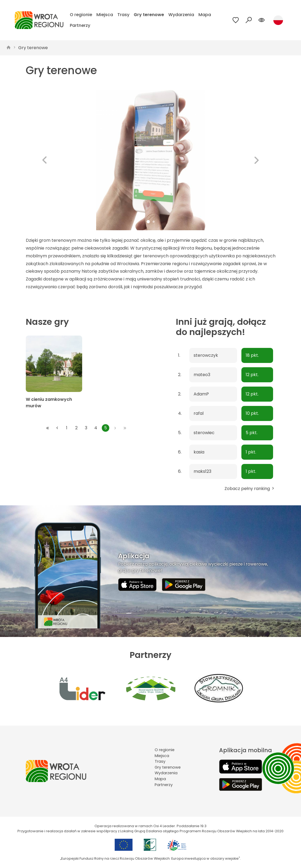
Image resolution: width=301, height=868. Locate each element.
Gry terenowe (149, 15)
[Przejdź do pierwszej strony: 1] (48, 428)
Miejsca (105, 15)
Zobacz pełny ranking (250, 489)
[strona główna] (9, 48)
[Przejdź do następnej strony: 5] (115, 428)
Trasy (123, 15)
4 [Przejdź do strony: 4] (96, 428)
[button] (45, 160)
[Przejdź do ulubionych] (236, 20)
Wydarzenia (181, 15)
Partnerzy (80, 25)
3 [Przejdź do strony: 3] (86, 428)
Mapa (205, 15)
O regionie (81, 15)
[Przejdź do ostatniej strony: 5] (125, 428)
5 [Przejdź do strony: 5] (106, 428)
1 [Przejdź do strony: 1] (67, 428)
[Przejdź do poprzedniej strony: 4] (57, 428)
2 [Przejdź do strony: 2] (76, 428)
